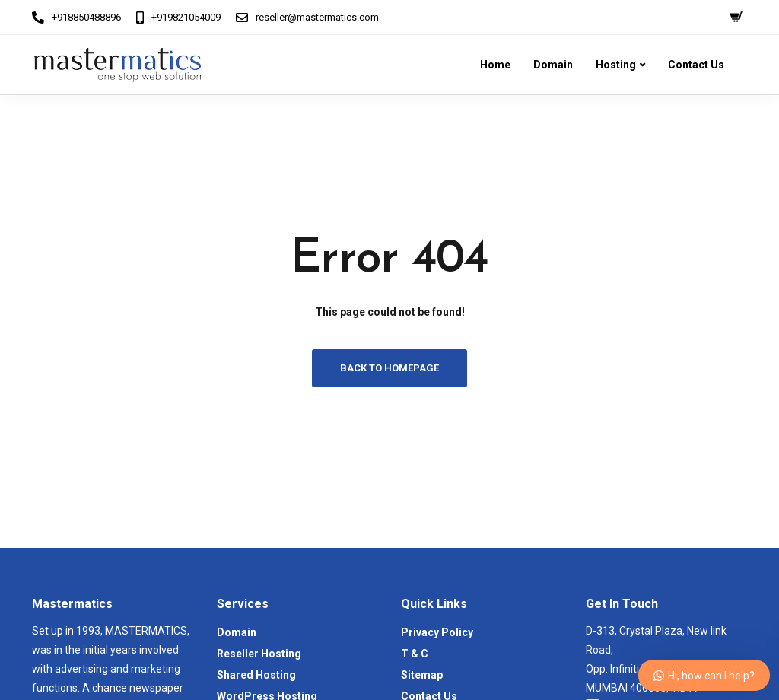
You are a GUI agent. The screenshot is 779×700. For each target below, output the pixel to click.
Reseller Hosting (259, 654)
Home (495, 65)
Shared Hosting (256, 675)
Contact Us (696, 65)
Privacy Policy (437, 632)
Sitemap (422, 675)
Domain (553, 65)
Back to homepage (389, 368)
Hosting (616, 65)
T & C (415, 654)
